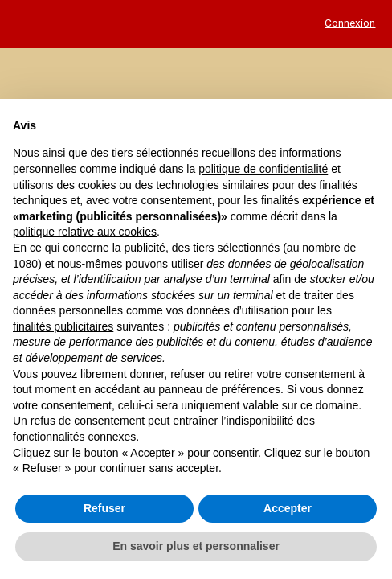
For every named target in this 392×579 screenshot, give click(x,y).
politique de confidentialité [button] (263, 169)
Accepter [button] (288, 508)
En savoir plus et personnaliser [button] (196, 546)
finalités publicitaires (63, 326)
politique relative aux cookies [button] (85, 232)
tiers (203, 248)
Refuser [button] (104, 508)
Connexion (350, 23)
